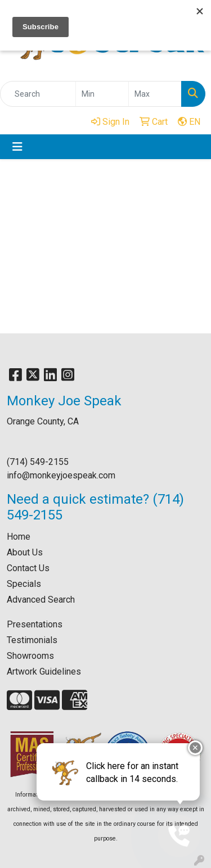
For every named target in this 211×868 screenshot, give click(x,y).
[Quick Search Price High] (155, 94)
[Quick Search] (38, 94)
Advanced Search (41, 600)
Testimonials (32, 640)
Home (19, 537)
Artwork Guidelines (44, 672)
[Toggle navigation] (17, 147)
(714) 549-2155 (38, 462)
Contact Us (28, 568)
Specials (24, 584)
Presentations (35, 624)
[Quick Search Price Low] (102, 94)
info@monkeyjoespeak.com (61, 475)
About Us (25, 552)
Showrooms (30, 656)
